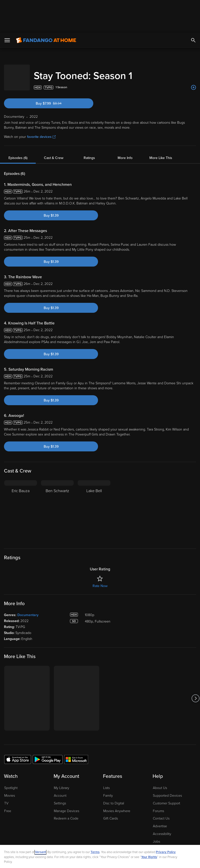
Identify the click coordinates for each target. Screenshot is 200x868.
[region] (100, 840)
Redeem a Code (66, 781)
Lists (106, 750)
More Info (125, 120)
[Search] (193, 7)
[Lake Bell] (94, 473)
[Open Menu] (7, 7)
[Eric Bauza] (21, 473)
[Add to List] (194, 50)
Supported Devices (167, 758)
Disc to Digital (114, 766)
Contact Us (161, 781)
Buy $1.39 (51, 178)
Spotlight (11, 750)
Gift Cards (111, 781)
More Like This (161, 120)
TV (6, 766)
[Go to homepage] (46, 7)
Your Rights (149, 824)
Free (8, 773)
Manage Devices (67, 773)
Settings (60, 766)
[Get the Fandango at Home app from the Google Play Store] (48, 721)
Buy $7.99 (56, 66)
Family (108, 758)
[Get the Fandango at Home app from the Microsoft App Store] (76, 721)
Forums (158, 773)
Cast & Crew (54, 120)
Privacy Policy (166, 819)
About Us (160, 750)
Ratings (89, 120)
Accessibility (162, 796)
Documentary (28, 577)
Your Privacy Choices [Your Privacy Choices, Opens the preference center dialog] (51, 860)
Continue (88, 860)
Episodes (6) (18, 120)
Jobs (156, 804)
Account (60, 758)
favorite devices (41, 99)
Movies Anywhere (117, 773)
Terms (95, 819)
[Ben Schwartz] (57, 473)
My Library (62, 750)
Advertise (160, 788)
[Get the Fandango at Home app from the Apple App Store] (18, 721)
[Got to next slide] (195, 660)
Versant (40, 819)
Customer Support (167, 766)
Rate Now (100, 548)
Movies (10, 758)
